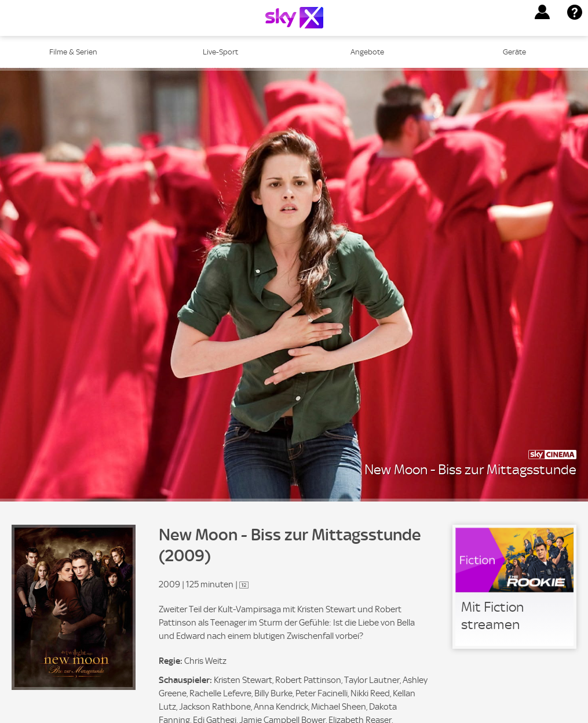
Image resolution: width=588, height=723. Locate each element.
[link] (514, 587)
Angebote (367, 52)
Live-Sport (220, 52)
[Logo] (294, 18)
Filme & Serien (73, 52)
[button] (542, 12)
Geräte (514, 52)
